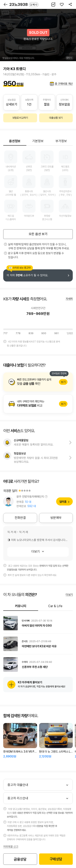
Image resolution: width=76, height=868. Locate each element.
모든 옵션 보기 (38, 234)
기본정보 (38, 141)
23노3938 (24, 4)
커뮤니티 (21, 606)
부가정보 (61, 141)
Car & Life (55, 606)
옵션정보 (15, 141)
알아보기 (38, 382)
